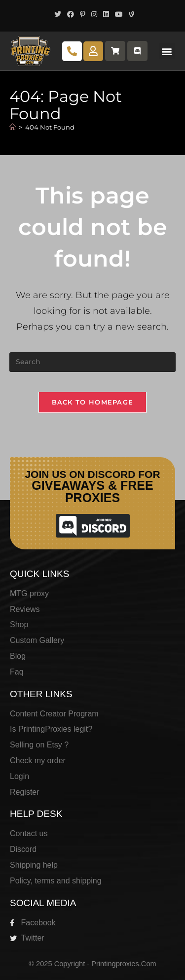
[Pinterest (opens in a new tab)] (83, 14)
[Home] (13, 127)
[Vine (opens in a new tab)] (130, 14)
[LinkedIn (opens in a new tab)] (106, 14)
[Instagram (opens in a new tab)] (94, 14)
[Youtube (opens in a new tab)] (119, 14)
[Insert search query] (93, 362)
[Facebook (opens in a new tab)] (71, 14)
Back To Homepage (93, 402)
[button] (167, 51)
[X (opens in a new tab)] (58, 14)
